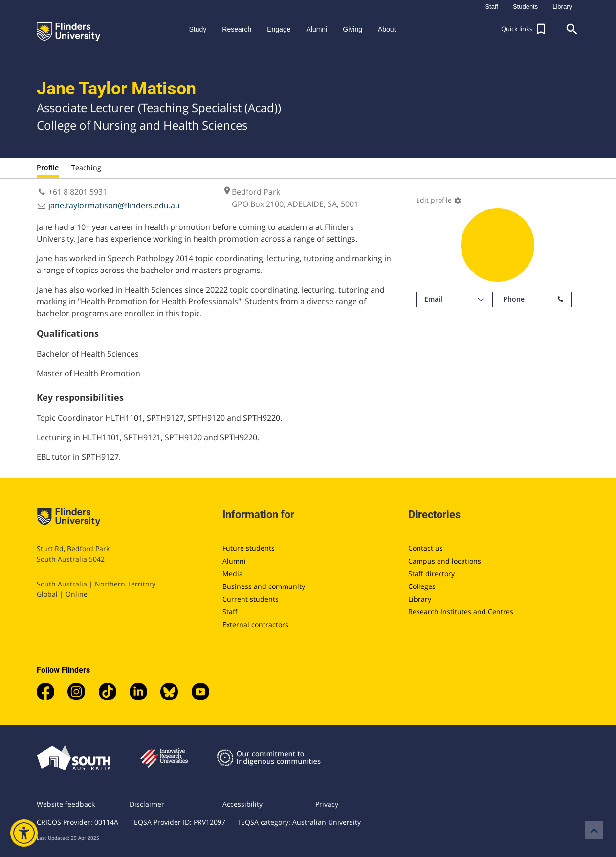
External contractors (255, 624)
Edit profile (439, 200)
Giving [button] (352, 29)
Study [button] (198, 29)
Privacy (327, 804)
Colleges (422, 586)
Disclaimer (147, 804)
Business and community (264, 586)
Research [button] (237, 29)
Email (454, 299)
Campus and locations (445, 561)
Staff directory (431, 574)
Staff (230, 612)
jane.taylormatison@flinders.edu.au (114, 205)
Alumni (234, 561)
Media (233, 574)
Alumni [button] (317, 29)
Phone (533, 299)
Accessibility (242, 804)
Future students (249, 548)
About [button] (387, 29)
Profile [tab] (48, 168)
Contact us (426, 548)
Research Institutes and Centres (461, 612)
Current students (251, 599)
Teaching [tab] (86, 168)
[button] (525, 29)
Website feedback (66, 804)
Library (420, 599)
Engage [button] (279, 29)
